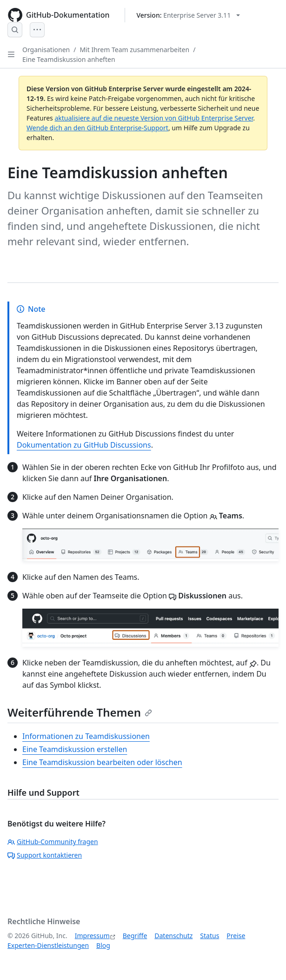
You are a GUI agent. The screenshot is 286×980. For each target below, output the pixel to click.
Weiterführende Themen (80, 712)
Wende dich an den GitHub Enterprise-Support (97, 128)
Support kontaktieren (45, 855)
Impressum (92, 936)
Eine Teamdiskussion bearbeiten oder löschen (102, 762)
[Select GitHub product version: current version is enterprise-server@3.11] (189, 15)
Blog (103, 945)
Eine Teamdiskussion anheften (69, 59)
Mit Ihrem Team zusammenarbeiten (134, 50)
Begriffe (135, 936)
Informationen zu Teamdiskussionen (86, 736)
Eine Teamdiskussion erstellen (75, 749)
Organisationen (46, 50)
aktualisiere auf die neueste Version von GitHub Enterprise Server (154, 118)
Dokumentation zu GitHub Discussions (84, 445)
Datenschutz (173, 936)
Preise (236, 936)
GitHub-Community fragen (53, 842)
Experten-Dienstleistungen (48, 945)
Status (210, 936)
